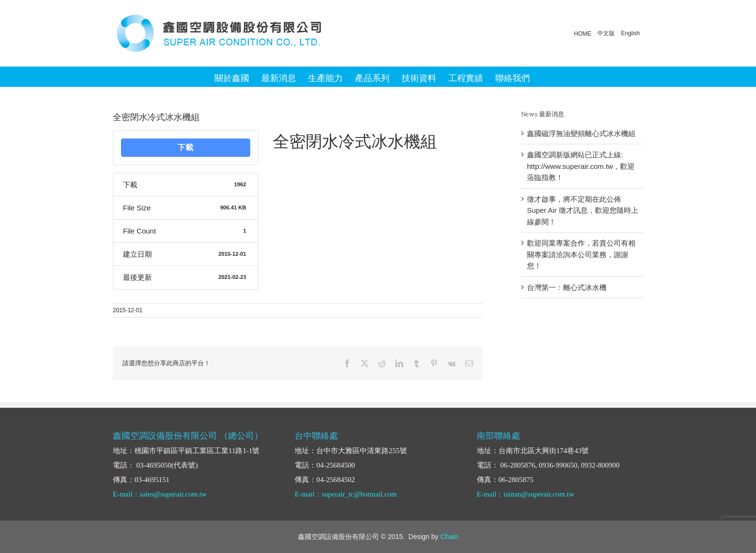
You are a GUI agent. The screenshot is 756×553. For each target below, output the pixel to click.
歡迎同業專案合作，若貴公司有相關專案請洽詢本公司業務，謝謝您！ (581, 254)
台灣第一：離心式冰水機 (567, 287)
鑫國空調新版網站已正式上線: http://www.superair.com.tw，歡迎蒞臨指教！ (581, 166)
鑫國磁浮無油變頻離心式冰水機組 (581, 133)
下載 (186, 147)
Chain (449, 537)
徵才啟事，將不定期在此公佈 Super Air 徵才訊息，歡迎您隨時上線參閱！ (583, 210)
